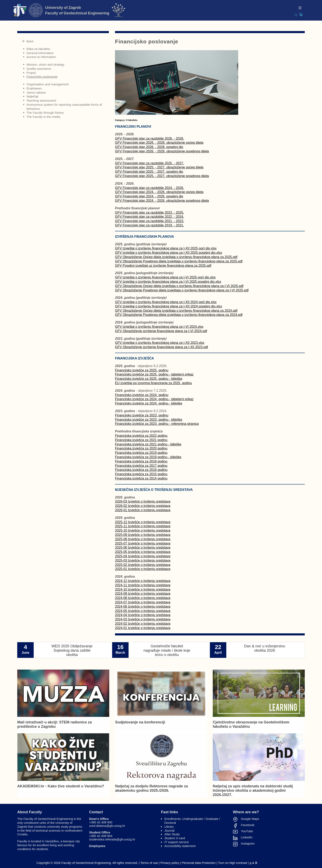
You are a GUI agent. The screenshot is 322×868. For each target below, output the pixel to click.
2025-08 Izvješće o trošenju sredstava (143, 539)
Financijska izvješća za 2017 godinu (141, 466)
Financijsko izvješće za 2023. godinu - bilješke (149, 420)
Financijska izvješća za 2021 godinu (141, 440)
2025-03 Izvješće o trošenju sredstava (143, 560)
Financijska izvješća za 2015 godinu (141, 474)
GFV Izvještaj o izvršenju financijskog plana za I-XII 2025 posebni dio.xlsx (168, 253)
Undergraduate (193, 819)
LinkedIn (247, 837)
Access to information (41, 57)
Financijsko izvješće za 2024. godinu (142, 395)
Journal (170, 830)
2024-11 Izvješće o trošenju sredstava (143, 585)
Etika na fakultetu (38, 49)
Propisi (31, 73)
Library (169, 827)
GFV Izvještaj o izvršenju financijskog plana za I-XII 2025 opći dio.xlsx (166, 248)
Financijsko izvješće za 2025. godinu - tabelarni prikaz (154, 374)
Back (28, 41)
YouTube (247, 831)
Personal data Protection (199, 863)
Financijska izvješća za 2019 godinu (141, 453)
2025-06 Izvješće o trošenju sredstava (143, 548)
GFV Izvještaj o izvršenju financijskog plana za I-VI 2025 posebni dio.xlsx (168, 282)
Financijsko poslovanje (42, 77)
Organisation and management (48, 84)
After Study (172, 834)
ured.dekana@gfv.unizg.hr (107, 826)
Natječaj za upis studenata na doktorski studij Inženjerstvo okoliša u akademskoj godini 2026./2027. (253, 790)
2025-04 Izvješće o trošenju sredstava (143, 556)
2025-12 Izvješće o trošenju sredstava (143, 522)
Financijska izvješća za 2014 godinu (141, 478)
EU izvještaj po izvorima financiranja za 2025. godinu (153, 383)
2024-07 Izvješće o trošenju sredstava (143, 602)
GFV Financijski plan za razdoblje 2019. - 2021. (149, 225)
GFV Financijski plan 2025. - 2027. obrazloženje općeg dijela (159, 167)
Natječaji (32, 96)
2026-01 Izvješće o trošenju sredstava (143, 510)
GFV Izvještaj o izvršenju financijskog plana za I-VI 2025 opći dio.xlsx (165, 277)
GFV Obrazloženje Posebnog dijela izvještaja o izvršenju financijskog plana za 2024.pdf (179, 315)
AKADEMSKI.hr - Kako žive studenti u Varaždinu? (61, 786)
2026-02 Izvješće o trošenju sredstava (143, 506)
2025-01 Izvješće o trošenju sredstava (143, 569)
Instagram (248, 844)
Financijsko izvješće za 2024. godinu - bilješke (149, 403)
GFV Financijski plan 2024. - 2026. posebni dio (149, 196)
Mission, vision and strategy (45, 64)
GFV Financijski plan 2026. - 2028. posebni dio (149, 147)
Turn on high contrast (233, 863)
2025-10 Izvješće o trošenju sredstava (143, 530)
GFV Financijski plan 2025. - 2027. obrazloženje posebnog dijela (162, 176)
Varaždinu (52, 841)
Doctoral (170, 823)
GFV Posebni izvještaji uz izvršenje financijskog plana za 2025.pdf (163, 266)
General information (40, 53)
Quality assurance (39, 69)
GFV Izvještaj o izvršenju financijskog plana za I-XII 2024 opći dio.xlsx (166, 302)
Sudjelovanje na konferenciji (140, 722)
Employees (34, 88)
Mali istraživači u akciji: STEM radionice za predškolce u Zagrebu (55, 724)
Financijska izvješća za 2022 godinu (141, 436)
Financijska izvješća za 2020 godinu (141, 448)
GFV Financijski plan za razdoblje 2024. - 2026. (149, 188)
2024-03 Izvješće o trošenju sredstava (143, 619)
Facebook (248, 825)
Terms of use (149, 863)
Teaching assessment (41, 100)
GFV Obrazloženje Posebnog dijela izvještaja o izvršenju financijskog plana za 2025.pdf (179, 261)
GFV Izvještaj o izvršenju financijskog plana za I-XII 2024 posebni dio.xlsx (168, 306)
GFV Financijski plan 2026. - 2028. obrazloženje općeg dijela (159, 143)
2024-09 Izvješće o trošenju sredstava (143, 594)
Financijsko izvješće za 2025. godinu (142, 370)
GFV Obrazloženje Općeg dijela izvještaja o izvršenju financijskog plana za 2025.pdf (176, 257)
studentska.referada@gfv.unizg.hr (112, 839)
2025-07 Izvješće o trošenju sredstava (143, 543)
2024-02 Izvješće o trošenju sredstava (143, 624)
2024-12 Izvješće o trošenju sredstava (143, 581)
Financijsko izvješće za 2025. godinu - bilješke (149, 379)
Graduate (212, 819)
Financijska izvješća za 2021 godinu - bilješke (148, 444)
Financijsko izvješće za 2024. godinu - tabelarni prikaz (154, 399)
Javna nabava (36, 92)
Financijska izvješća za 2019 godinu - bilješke (148, 457)
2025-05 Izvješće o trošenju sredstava (143, 552)
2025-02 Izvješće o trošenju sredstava (143, 565)
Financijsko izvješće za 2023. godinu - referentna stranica (157, 424)
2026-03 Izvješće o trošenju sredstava (143, 501)
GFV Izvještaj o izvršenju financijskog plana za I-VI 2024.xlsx (159, 327)
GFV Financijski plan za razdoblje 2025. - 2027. (149, 163)
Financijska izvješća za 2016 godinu (141, 470)
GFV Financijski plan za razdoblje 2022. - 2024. (149, 217)
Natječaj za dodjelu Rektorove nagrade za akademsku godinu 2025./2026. (152, 788)
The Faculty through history (45, 113)
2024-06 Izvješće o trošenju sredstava (143, 607)
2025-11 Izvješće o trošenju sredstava (143, 526)
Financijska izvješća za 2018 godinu (141, 461)
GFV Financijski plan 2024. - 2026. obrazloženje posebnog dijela (162, 201)
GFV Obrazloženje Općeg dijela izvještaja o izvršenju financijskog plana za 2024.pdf (176, 311)
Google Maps (250, 819)
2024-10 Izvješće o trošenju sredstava (143, 589)
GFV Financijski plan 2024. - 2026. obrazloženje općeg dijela (159, 192)
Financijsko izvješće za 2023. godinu (142, 415)
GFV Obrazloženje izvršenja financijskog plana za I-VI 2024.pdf (161, 331)
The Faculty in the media (43, 117)
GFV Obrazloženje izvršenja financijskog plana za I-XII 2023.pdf (162, 347)
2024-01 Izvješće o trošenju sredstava (143, 628)
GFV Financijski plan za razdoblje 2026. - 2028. (149, 138)
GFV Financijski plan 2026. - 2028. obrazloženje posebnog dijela (162, 151)
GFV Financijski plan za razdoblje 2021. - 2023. (149, 221)
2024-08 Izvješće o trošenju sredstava (143, 598)
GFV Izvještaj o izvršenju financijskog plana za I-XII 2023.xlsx (160, 343)
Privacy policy (170, 863)
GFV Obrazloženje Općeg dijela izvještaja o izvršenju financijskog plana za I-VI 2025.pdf (179, 286)
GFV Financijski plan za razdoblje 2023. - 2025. (149, 213)
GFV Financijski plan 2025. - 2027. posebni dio (149, 172)
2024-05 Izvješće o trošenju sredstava (143, 611)
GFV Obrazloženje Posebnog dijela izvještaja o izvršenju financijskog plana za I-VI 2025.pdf (182, 290)
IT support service (177, 842)
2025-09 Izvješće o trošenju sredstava (143, 535)
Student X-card (175, 838)
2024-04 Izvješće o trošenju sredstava (143, 615)
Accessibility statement (180, 846)
